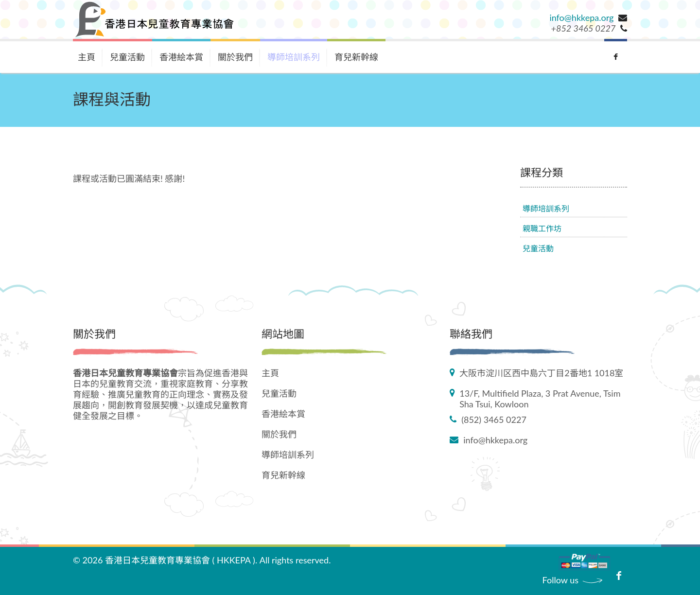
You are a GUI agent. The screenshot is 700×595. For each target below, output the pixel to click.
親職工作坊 (542, 228)
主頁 (87, 57)
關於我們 (235, 57)
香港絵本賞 (181, 57)
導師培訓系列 (294, 57)
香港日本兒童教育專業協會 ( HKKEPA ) (180, 560)
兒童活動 (127, 57)
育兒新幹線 (356, 57)
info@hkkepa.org (581, 17)
